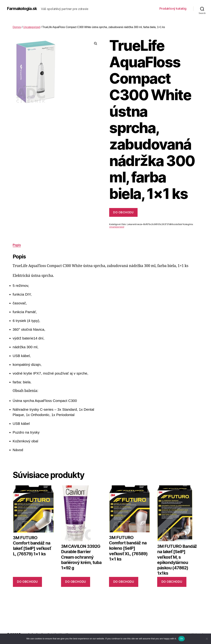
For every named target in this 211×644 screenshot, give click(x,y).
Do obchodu (123, 212)
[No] (207, 639)
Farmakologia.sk (22, 9)
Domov (17, 27)
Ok (182, 639)
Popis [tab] (17, 245)
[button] (96, 44)
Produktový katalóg (173, 9)
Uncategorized (32, 27)
